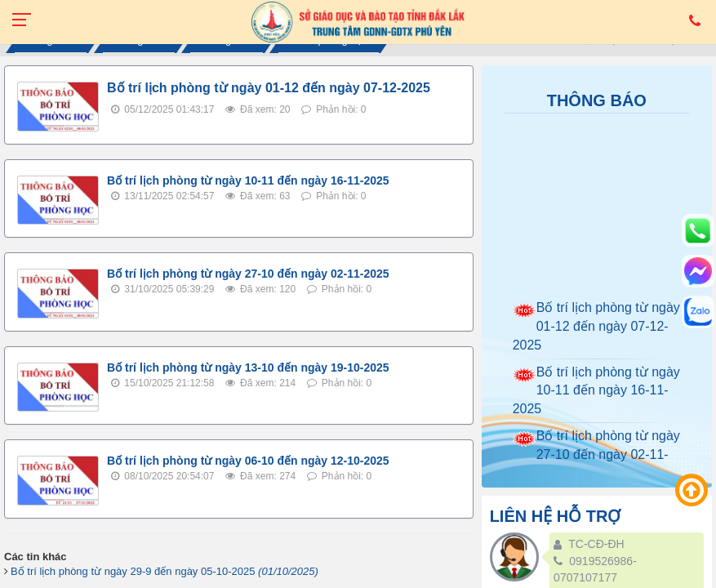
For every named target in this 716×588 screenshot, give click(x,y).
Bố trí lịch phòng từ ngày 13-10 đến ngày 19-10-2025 (248, 367)
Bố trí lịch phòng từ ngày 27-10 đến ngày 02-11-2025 (248, 274)
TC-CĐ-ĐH (596, 544)
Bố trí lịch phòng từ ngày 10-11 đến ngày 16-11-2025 (248, 180)
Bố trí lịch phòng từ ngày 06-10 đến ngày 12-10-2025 (248, 461)
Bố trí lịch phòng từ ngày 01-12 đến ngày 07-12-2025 (269, 88)
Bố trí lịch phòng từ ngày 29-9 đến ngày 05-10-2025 (165, 571)
